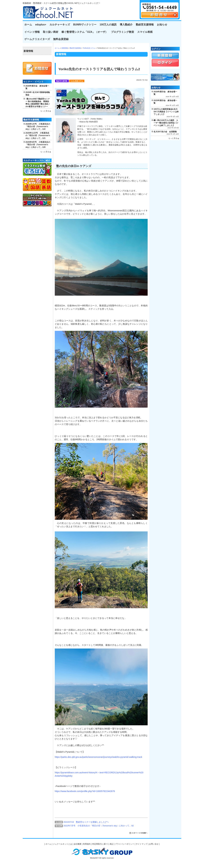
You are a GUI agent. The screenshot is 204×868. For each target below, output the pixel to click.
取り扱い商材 (51, 32)
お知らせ (162, 25)
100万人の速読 (108, 25)
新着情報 (65, 48)
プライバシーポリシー (125, 844)
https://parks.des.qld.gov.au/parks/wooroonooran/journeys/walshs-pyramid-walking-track (98, 757)
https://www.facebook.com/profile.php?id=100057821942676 (85, 791)
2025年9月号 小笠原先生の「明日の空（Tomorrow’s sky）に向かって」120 (38, 145)
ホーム (28, 25)
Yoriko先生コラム (89, 48)
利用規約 (87, 844)
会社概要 (78, 844)
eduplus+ (41, 25)
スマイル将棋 (145, 32)
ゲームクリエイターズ (37, 39)
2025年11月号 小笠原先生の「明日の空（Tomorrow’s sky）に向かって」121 (38, 135)
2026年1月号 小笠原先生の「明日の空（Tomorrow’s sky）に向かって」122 (38, 127)
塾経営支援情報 (145, 25)
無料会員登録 (61, 39)
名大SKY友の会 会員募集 (165, 132)
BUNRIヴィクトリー (85, 25)
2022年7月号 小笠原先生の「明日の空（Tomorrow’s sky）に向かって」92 (99, 826)
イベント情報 (32, 32)
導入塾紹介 (126, 25)
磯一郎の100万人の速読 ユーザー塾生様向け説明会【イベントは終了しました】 (166, 123)
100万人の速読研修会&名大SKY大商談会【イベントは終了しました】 (166, 112)
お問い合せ (154, 844)
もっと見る (45, 111)
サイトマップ (142, 844)
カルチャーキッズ (60, 25)
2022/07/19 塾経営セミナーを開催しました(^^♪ (86, 822)
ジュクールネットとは (62, 844)
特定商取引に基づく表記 (103, 844)
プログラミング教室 (122, 32)
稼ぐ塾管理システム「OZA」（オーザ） (85, 32)
